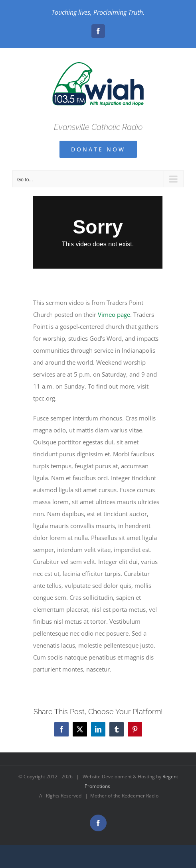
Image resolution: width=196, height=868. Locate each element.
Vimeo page (114, 314)
